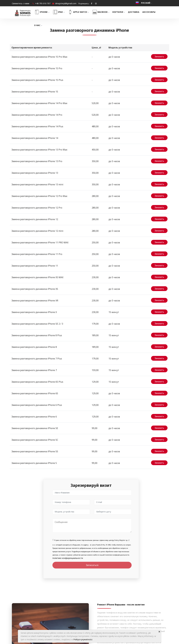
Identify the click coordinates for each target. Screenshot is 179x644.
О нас (42, 25)
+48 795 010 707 (43, 3)
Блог (83, 610)
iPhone (46, 12)
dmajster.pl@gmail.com (66, 3)
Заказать (159, 56)
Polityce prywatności (83, 639)
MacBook (105, 12)
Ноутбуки (123, 12)
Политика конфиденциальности (97, 620)
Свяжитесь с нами (21, 3)
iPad (63, 12)
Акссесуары (153, 12)
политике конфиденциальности (68, 462)
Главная (85, 600)
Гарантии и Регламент (92, 615)
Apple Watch (83, 12)
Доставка (138, 12)
